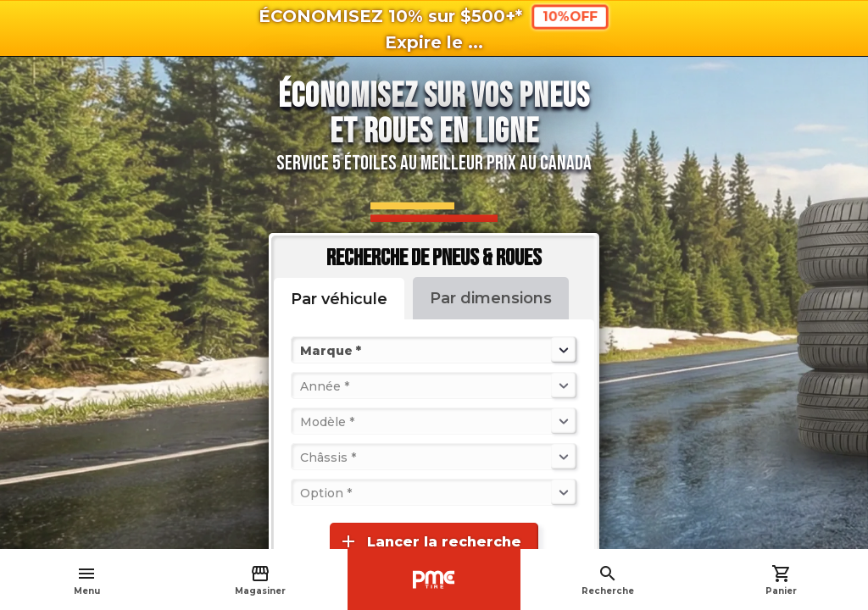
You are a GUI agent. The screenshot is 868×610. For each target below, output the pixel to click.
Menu (87, 580)
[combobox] (302, 350)
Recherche (608, 580)
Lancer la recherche (430, 541)
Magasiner (260, 580)
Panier (781, 580)
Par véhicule (339, 299)
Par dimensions (491, 298)
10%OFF (570, 17)
